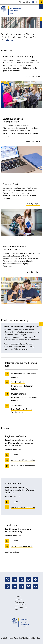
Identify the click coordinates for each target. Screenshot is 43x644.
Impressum (19, 599)
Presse (17, 610)
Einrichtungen (32, 34)
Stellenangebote (21, 607)
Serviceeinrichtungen (14, 37)
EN (36, 2)
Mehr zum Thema (33, 76)
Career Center (32, 37)
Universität (18, 34)
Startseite (5, 34)
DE (33, 2)
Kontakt (17, 597)
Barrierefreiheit (20, 604)
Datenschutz (19, 602)
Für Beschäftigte (24, 2)
